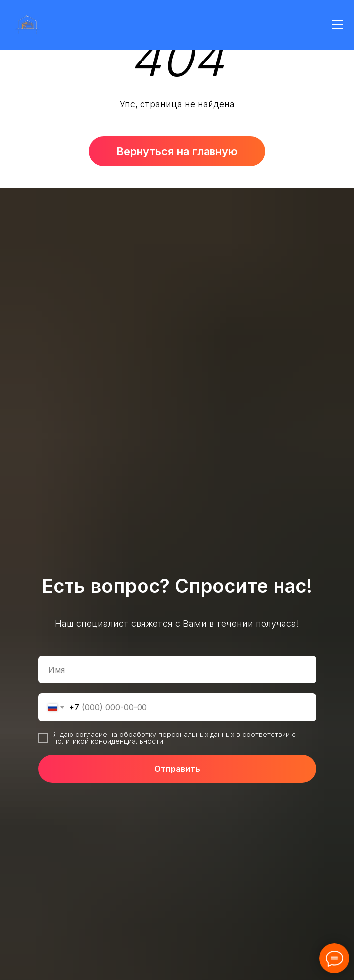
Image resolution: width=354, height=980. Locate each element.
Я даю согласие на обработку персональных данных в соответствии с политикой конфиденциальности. (175, 738)
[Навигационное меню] (337, 25)
